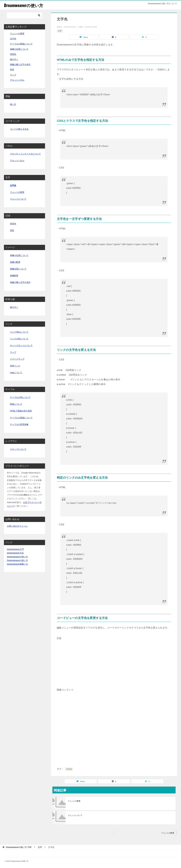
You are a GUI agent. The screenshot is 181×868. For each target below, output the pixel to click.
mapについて (16, 373)
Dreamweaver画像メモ (17, 564)
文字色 (69, 769)
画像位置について (18, 269)
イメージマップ (17, 359)
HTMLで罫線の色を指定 (21, 411)
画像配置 (14, 276)
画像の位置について (19, 49)
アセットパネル (17, 80)
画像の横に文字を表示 (20, 64)
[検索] (24, 15)
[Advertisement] (114, 661)
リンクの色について (19, 339)
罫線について (16, 404)
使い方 (13, 104)
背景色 (13, 54)
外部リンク (15, 366)
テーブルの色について (20, 397)
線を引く (14, 59)
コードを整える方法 (19, 129)
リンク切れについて (19, 332)
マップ (13, 75)
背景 (12, 70)
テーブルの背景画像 (19, 424)
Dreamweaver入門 (15, 549)
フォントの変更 (74, 801)
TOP (19, 847)
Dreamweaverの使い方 (25, 5)
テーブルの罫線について (21, 44)
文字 (60, 31)
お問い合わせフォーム (17, 526)
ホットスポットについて (21, 345)
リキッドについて (18, 449)
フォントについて (75, 815)
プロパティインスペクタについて (25, 154)
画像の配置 (15, 262)
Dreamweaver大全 (15, 553)
